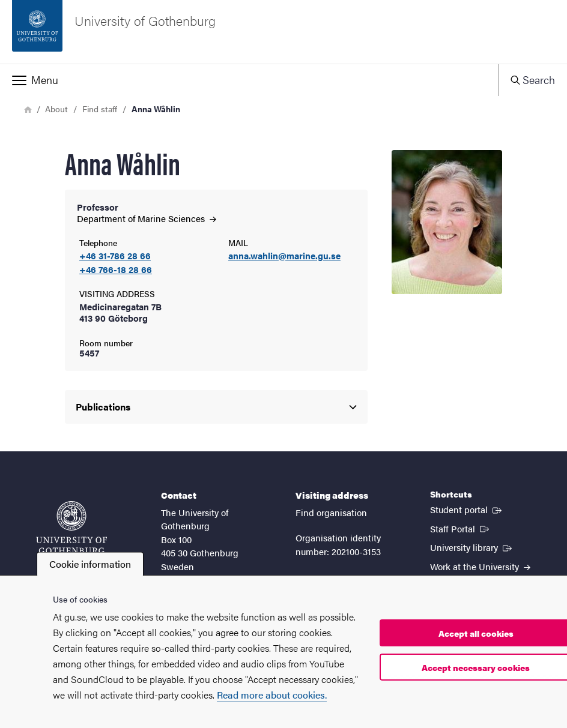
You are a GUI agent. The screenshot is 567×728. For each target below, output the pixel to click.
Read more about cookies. (272, 695)
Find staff (100, 109)
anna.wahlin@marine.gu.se (284, 256)
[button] (249, 80)
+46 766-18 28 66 (116, 270)
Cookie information (90, 564)
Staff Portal (461, 528)
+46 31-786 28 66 (115, 256)
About (56, 109)
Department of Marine (147, 218)
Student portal (467, 509)
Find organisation (331, 512)
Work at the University (480, 566)
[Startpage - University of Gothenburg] (283, 32)
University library (472, 547)
